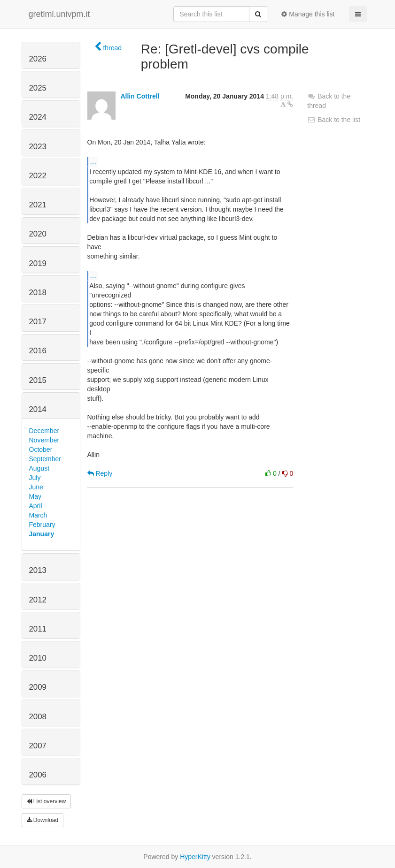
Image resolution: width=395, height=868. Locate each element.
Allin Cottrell (140, 96)
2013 (38, 570)
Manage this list (308, 14)
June (36, 487)
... (93, 161)
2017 (38, 322)
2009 (38, 687)
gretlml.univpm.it (59, 14)
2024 (38, 117)
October (41, 449)
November (44, 440)
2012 (38, 600)
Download (43, 820)
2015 (38, 380)
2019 (38, 263)
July (35, 478)
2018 (38, 293)
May (35, 496)
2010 (38, 658)
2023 (38, 147)
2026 (38, 59)
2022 (38, 176)
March (38, 515)
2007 (38, 746)
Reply (100, 473)
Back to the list (334, 120)
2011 (38, 629)
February (42, 525)
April (36, 506)
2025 (38, 88)
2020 (38, 234)
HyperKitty (195, 857)
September (45, 459)
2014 (38, 409)
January (42, 534)
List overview (46, 801)
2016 (38, 351)
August (39, 468)
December (44, 431)
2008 (38, 717)
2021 (38, 205)
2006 (38, 775)
